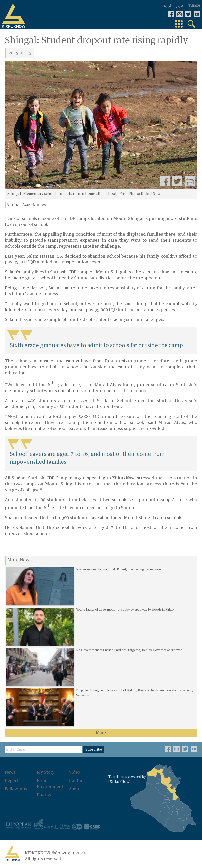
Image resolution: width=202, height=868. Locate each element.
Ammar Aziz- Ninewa (27, 205)
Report (12, 781)
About (75, 789)
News (10, 772)
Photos (44, 795)
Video (75, 772)
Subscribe (94, 750)
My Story (46, 772)
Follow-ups (16, 789)
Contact (77, 781)
